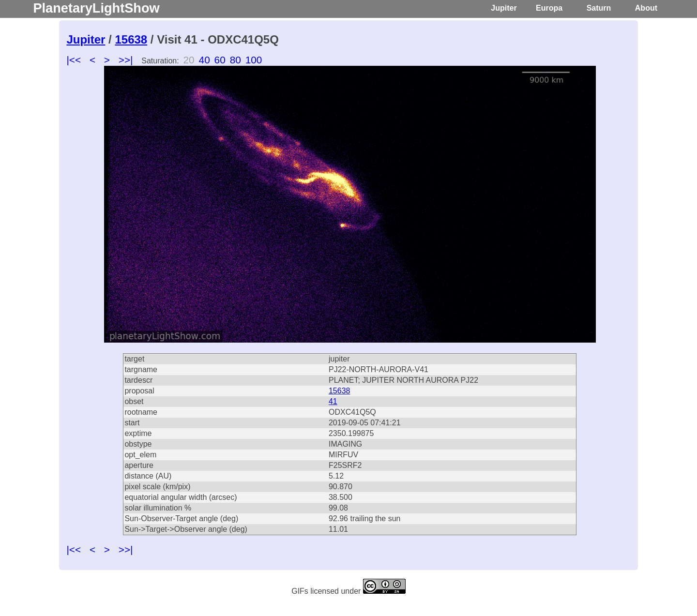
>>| (126, 60)
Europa (549, 8)
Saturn (599, 8)
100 (254, 60)
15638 (131, 39)
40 (205, 60)
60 (220, 60)
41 (333, 401)
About (646, 8)
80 (235, 60)
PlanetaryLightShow (96, 8)
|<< (74, 60)
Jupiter (504, 8)
